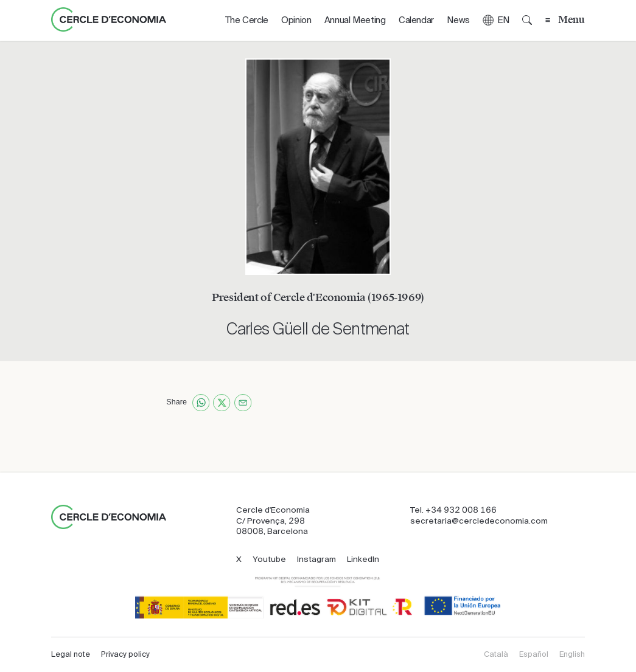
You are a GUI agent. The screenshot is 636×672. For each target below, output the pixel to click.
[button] (496, 20)
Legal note (71, 654)
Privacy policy (125, 654)
